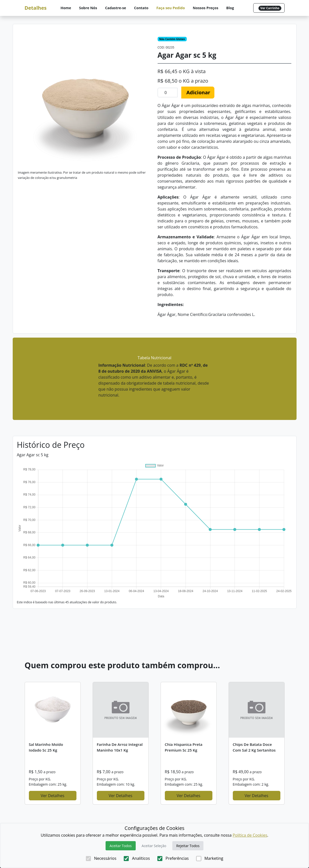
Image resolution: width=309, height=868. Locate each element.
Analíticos (137, 858)
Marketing (210, 858)
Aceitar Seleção (154, 846)
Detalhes (36, 8)
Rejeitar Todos (188, 846)
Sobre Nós (88, 8)
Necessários (101, 858)
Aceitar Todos (121, 846)
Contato (141, 8)
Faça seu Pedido (171, 8)
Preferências (173, 858)
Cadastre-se (116, 8)
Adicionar (198, 92)
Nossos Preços (205, 8)
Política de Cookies (250, 835)
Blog (230, 8)
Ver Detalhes (53, 796)
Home (66, 8)
